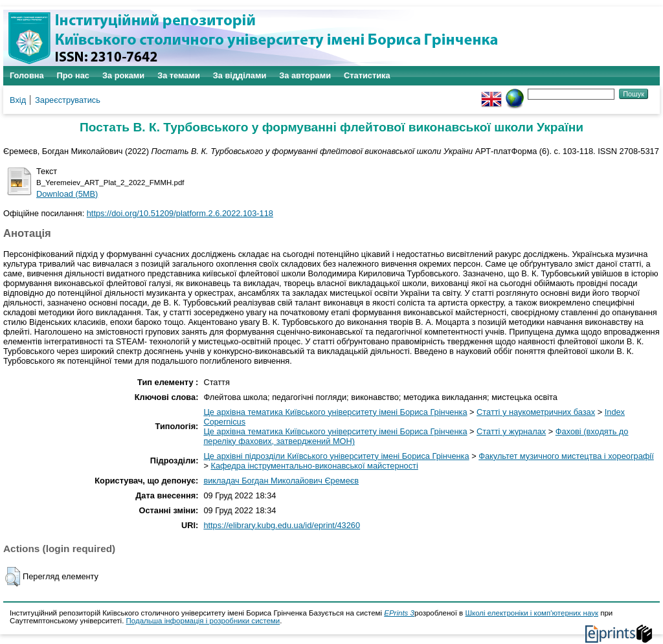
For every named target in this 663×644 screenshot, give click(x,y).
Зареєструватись (68, 100)
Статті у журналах (511, 431)
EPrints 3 (399, 613)
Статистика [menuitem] (367, 75)
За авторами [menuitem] (305, 75)
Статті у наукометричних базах (536, 412)
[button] (13, 577)
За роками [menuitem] (123, 75)
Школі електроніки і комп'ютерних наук (532, 613)
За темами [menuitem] (179, 75)
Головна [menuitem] (27, 75)
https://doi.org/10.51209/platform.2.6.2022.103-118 (180, 213)
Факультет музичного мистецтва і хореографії (566, 456)
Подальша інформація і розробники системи (203, 621)
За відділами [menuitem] (240, 75)
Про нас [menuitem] (73, 75)
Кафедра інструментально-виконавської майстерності (314, 466)
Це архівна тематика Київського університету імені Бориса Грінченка (335, 412)
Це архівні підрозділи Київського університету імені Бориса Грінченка (336, 456)
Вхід (18, 100)
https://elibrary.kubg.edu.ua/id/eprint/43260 (282, 525)
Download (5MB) (67, 194)
